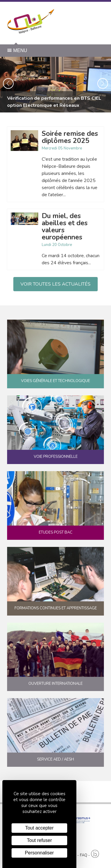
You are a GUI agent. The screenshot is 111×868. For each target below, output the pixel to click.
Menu (17, 50)
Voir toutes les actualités (55, 284)
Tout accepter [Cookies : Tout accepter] (39, 828)
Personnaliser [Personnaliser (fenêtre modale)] (39, 853)
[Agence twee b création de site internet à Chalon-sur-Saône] (95, 854)
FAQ (84, 855)
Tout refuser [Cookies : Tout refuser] (39, 840)
